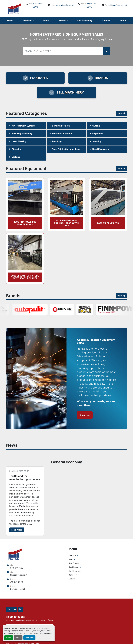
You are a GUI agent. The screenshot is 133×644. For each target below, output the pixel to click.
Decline (18, 638)
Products (27, 21)
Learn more (29, 638)
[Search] (66, 51)
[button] (28, 21)
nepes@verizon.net (65, 5)
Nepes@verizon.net (19, 575)
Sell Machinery (85, 21)
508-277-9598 (37, 5)
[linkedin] (9, 609)
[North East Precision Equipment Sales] (14, 554)
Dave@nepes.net (119, 5)
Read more (17, 530)
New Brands (74, 563)
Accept (9, 638)
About (123, 21)
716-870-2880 (91, 5)
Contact (106, 21)
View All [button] (121, 113)
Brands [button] (62, 21)
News (46, 21)
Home (10, 21)
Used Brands (74, 567)
